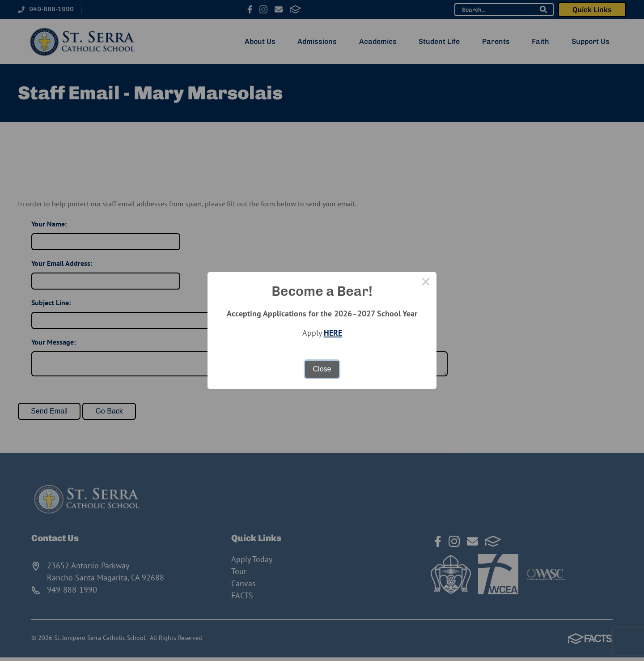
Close (322, 369)
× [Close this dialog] (426, 283)
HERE (333, 333)
